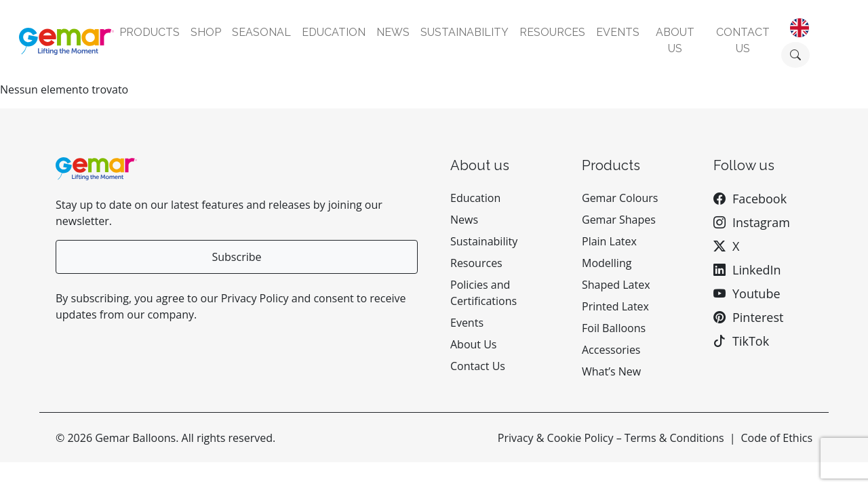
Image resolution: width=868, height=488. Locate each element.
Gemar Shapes (619, 220)
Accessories (611, 350)
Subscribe (236, 257)
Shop (206, 32)
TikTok (751, 341)
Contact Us (478, 366)
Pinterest (758, 317)
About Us (474, 344)
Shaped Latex (616, 285)
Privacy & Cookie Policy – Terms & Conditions (611, 438)
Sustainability (465, 32)
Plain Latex (609, 241)
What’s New (611, 371)
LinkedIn (757, 270)
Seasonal (261, 32)
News (393, 32)
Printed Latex (615, 306)
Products (150, 32)
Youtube (756, 293)
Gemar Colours (620, 198)
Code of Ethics (776, 438)
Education (334, 32)
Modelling (607, 263)
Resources (552, 32)
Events (618, 32)
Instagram (761, 222)
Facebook (759, 199)
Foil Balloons (614, 328)
